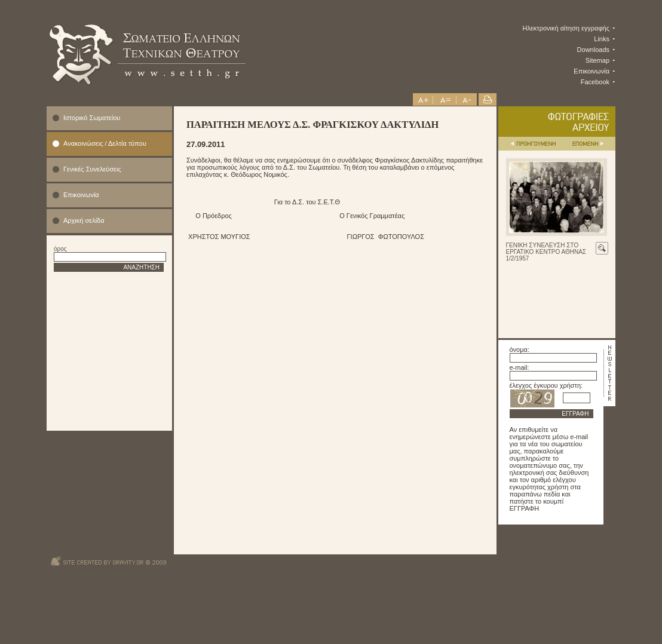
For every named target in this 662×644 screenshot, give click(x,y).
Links (602, 39)
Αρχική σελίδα (84, 220)
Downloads (593, 50)
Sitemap (597, 60)
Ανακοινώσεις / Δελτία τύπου (105, 143)
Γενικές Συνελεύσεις (92, 169)
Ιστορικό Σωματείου (92, 118)
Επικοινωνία (591, 71)
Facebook (595, 82)
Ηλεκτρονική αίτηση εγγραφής (566, 28)
